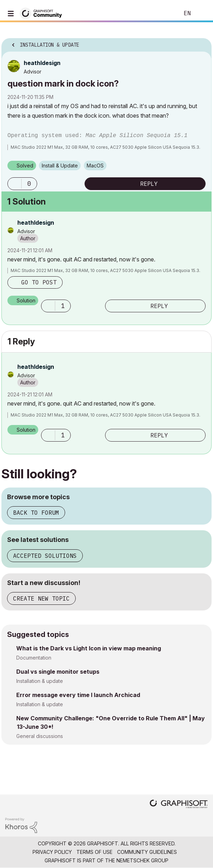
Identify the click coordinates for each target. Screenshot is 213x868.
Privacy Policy (52, 852)
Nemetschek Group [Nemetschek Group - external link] (142, 860)
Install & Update (60, 166)
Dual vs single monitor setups (58, 672)
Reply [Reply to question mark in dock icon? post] (149, 184)
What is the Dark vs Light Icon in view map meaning (89, 648)
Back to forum (36, 513)
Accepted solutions (45, 556)
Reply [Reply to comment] (159, 306)
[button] (15, 184)
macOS (95, 166)
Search (163, 13)
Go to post (39, 282)
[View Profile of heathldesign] (42, 63)
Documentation (34, 658)
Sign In (202, 13)
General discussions (40, 736)
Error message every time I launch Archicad (78, 695)
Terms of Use (94, 852)
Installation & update (40, 681)
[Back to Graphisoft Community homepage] (43, 13)
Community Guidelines (147, 852)
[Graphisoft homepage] (179, 805)
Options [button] (202, 43)
